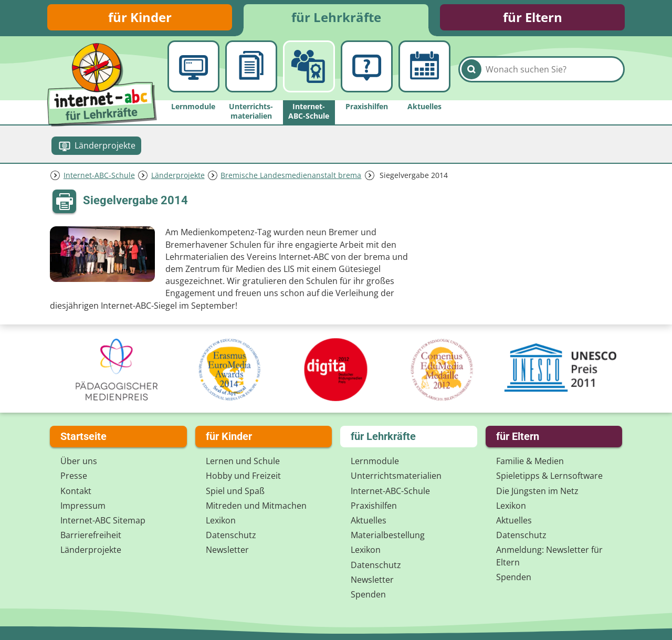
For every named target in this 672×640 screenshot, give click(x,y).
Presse (74, 476)
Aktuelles (369, 520)
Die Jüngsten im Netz (537, 491)
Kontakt (76, 491)
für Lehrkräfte (336, 17)
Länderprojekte (178, 175)
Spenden (368, 594)
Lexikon (221, 520)
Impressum (83, 506)
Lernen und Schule (243, 461)
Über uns (79, 461)
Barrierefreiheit (91, 535)
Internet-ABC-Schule (99, 175)
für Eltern (533, 17)
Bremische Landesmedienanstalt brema (291, 175)
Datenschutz (231, 535)
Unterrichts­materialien (396, 476)
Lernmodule (375, 461)
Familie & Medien (530, 461)
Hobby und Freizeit (243, 476)
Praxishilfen (374, 506)
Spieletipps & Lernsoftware (549, 476)
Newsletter (227, 550)
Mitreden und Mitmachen (256, 506)
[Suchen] (471, 69)
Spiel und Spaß (235, 491)
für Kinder (140, 17)
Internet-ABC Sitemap (103, 520)
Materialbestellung (388, 535)
